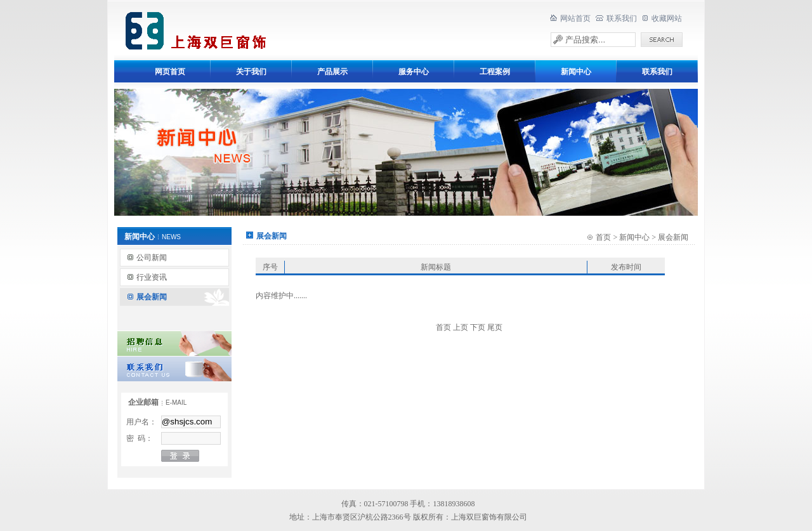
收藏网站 (667, 18)
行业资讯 (152, 277)
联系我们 (622, 18)
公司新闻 (152, 258)
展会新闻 (152, 297)
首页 (603, 237)
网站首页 (575, 18)
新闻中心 (634, 237)
